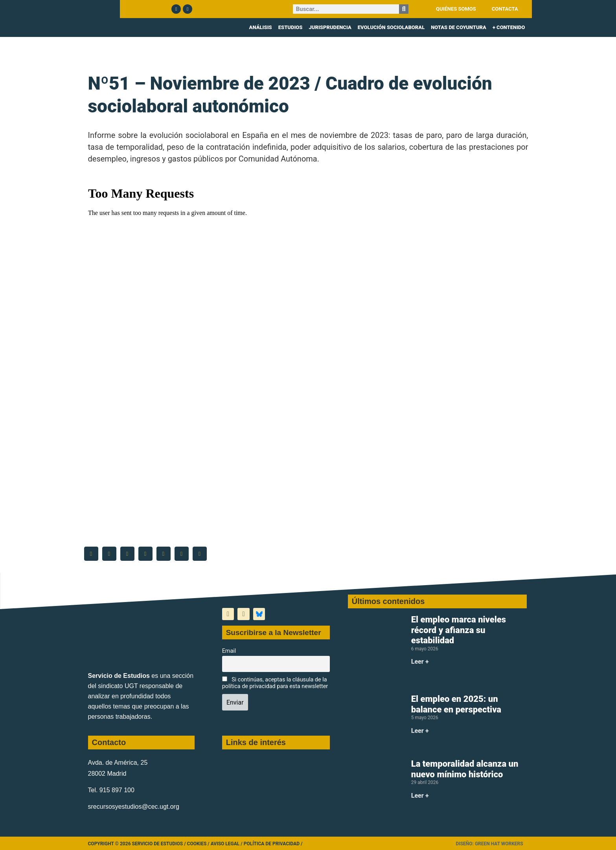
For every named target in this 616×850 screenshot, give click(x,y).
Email (229, 651)
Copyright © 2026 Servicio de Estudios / (138, 844)
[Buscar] (404, 9)
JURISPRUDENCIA (330, 27)
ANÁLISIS (261, 27)
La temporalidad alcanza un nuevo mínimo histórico (465, 769)
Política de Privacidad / (273, 844)
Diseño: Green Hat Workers (489, 844)
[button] (91, 554)
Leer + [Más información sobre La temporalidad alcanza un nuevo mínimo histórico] (420, 796)
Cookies (197, 844)
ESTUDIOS (291, 27)
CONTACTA (505, 9)
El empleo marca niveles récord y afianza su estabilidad (459, 630)
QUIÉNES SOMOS (456, 9)
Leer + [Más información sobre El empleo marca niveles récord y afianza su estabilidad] (420, 662)
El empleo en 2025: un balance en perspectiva (456, 704)
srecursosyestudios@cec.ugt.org (134, 807)
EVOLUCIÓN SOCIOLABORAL (391, 27)
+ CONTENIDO (509, 27)
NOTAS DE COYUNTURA (459, 27)
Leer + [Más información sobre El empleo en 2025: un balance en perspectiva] (420, 731)
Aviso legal (225, 844)
